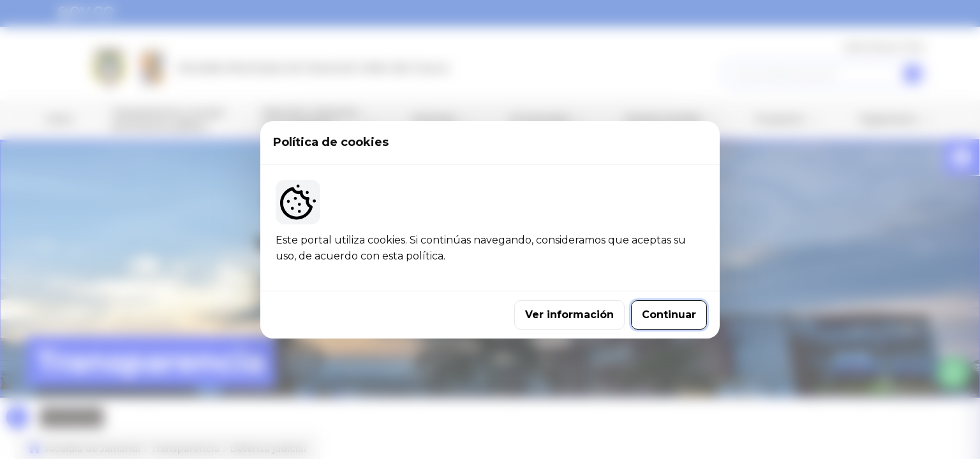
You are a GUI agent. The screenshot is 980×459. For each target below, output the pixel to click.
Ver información (569, 315)
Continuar (669, 315)
